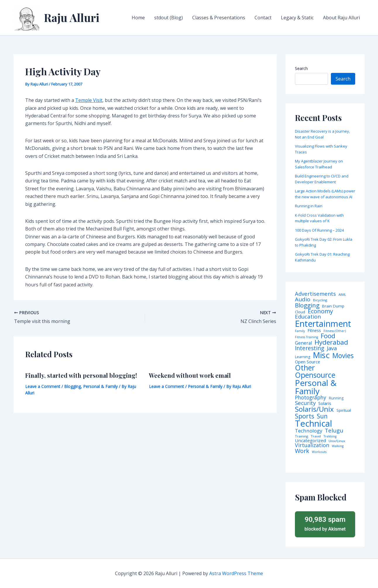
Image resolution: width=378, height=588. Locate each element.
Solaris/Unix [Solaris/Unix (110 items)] (314, 409)
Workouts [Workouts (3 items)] (319, 452)
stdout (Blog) (169, 18)
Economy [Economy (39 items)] (320, 311)
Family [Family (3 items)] (300, 331)
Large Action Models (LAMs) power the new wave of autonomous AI (325, 194)
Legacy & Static (297, 18)
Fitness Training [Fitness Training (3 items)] (306, 337)
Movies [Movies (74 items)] (343, 356)
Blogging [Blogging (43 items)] (307, 305)
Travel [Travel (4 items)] (316, 436)
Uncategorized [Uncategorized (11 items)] (310, 441)
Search (301, 68)
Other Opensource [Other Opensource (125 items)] (315, 371)
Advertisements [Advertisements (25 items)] (315, 294)
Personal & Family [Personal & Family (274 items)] (316, 387)
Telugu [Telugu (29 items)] (334, 431)
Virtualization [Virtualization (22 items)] (312, 445)
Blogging (72, 386)
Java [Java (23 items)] (332, 348)
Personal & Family (100, 386)
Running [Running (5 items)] (336, 398)
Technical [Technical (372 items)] (313, 424)
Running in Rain (309, 206)
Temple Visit (89, 100)
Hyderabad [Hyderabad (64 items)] (331, 342)
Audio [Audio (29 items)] (303, 299)
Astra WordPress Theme (236, 573)
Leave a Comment (43, 386)
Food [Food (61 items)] (328, 336)
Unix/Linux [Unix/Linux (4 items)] (337, 441)
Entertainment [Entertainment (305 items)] (323, 324)
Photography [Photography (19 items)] (311, 398)
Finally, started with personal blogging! (81, 375)
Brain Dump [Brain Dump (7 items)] (333, 306)
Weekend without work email (190, 375)
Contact (263, 18)
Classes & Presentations (219, 18)
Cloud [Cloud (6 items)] (300, 312)
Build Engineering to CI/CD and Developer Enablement (322, 179)
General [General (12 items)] (303, 343)
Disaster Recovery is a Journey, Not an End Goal (322, 134)
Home (138, 18)
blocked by (325, 523)
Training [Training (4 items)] (301, 436)
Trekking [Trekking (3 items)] (330, 436)
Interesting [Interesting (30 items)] (310, 348)
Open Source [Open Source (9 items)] (307, 362)
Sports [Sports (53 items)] (305, 416)
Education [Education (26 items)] (308, 317)
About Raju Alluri (341, 18)
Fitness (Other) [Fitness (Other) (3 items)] (335, 331)
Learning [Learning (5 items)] (303, 357)
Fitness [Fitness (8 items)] (314, 331)
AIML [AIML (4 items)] (342, 295)
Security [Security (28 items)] (305, 403)
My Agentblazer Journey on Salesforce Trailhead (319, 164)
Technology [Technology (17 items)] (309, 431)
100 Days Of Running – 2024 (319, 230)
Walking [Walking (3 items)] (338, 446)
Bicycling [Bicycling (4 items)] (320, 300)
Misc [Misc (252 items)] (321, 355)
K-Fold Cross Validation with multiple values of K (319, 218)
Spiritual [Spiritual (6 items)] (344, 410)
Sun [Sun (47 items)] (322, 416)
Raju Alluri (72, 17)
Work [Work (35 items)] (302, 451)
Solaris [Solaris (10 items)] (325, 403)
